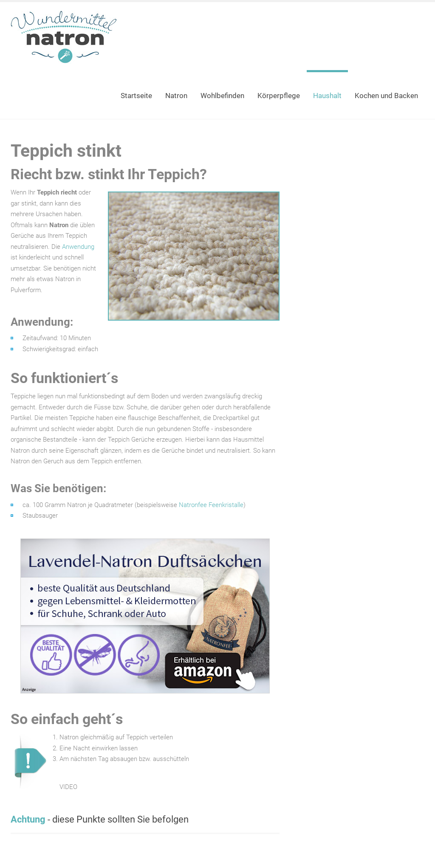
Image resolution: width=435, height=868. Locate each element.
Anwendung (78, 247)
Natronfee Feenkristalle (211, 505)
